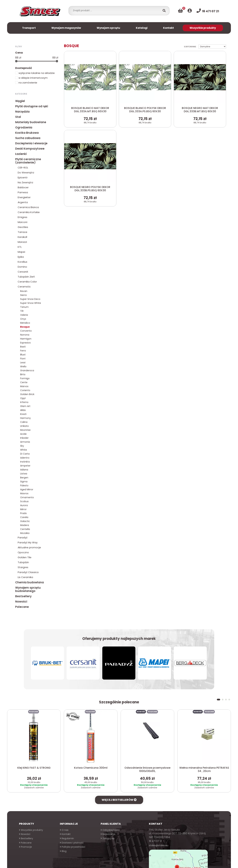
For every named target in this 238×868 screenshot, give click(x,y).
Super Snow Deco (30, 299)
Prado (23, 513)
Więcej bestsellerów (119, 800)
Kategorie (21, 94)
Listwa (24, 474)
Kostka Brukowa (27, 133)
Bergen (24, 478)
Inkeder (24, 438)
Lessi (23, 363)
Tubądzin (23, 562)
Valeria (24, 315)
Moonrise (25, 430)
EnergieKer (24, 197)
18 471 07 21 (155, 841)
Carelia (24, 517)
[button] (218, 700)
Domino (22, 267)
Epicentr (23, 177)
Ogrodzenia (24, 127)
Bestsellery (23, 596)
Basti (23, 347)
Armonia (25, 442)
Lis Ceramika (25, 577)
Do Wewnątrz (26, 172)
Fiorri (23, 359)
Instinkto (25, 462)
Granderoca (27, 370)
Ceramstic (24, 287)
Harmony (25, 418)
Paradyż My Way (28, 542)
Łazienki (21, 154)
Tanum (24, 307)
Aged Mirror (27, 489)
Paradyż (23, 537)
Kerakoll (22, 237)
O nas (64, 830)
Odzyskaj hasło (110, 830)
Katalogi (142, 28)
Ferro (23, 351)
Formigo (25, 378)
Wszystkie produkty (203, 28)
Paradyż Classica (28, 572)
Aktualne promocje (29, 547)
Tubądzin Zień (26, 277)
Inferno (24, 402)
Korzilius (22, 262)
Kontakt (169, 28)
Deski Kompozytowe (30, 149)
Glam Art (25, 406)
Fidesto (24, 485)
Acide (23, 434)
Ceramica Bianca (28, 207)
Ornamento (27, 497)
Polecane (22, 607)
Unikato (24, 426)
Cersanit (23, 272)
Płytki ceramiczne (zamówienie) (28, 161)
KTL (20, 247)
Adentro (25, 458)
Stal (18, 117)
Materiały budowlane (31, 122)
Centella (25, 529)
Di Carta (25, 454)
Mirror (23, 509)
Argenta (23, 202)
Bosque (25, 327)
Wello (23, 366)
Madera (25, 525)
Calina (24, 422)
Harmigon (26, 339)
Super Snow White (31, 303)
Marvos (24, 386)
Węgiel (20, 101)
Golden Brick (27, 394)
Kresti (23, 414)
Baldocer (23, 187)
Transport (29, 28)
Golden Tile (25, 557)
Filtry (19, 46)
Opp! (23, 398)
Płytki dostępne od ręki (32, 106)
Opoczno (23, 552)
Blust (23, 355)
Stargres (23, 567)
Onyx (23, 319)
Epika (21, 257)
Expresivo (25, 343)
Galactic (25, 521)
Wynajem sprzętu (108, 28)
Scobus (24, 501)
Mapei (21, 252)
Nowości (21, 602)
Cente (24, 382)
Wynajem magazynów (66, 28)
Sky (22, 446)
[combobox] (116, 10)
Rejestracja (108, 834)
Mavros (24, 493)
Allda (23, 410)
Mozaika (25, 533)
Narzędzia (22, 112)
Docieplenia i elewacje (31, 143)
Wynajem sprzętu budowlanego (28, 589)
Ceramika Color (27, 282)
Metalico (25, 323)
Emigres (22, 217)
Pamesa (23, 192)
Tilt (22, 311)
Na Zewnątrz (25, 182)
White (24, 450)
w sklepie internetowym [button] (31, 78)
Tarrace (22, 232)
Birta (23, 374)
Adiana (24, 470)
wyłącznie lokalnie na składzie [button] (35, 73)
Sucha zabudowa (28, 138)
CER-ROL (23, 168)
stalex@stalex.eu (159, 845)
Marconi (22, 222)
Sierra (23, 295)
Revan (24, 291)
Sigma (24, 482)
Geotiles (23, 227)
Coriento (25, 390)
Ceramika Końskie (29, 212)
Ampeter (25, 466)
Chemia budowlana (30, 582)
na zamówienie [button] (26, 83)
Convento (26, 331)
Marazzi (22, 242)
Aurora (24, 505)
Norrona (25, 335)
